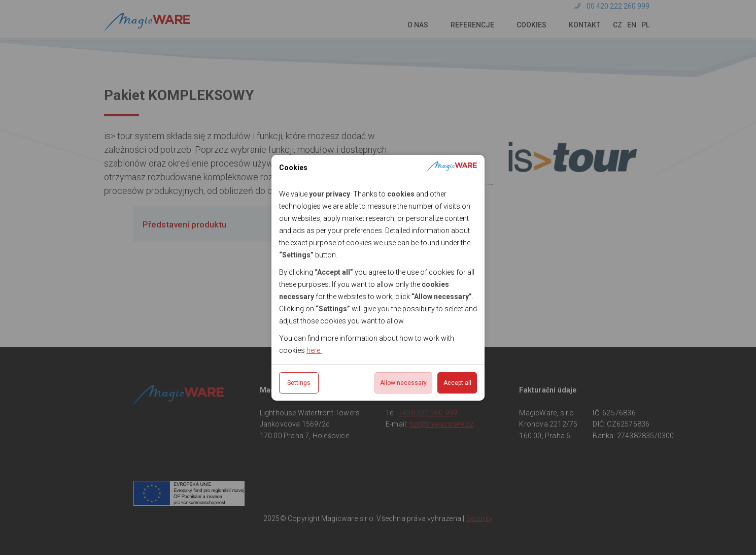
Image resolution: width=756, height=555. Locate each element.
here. (314, 350)
